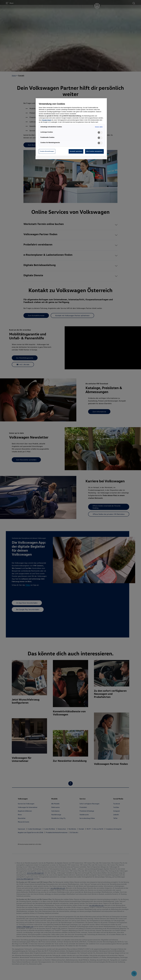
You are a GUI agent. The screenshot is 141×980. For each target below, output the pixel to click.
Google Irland (47, 120)
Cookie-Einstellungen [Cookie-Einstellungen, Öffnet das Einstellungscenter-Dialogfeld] (47, 151)
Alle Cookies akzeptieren (94, 151)
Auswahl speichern (76, 151)
